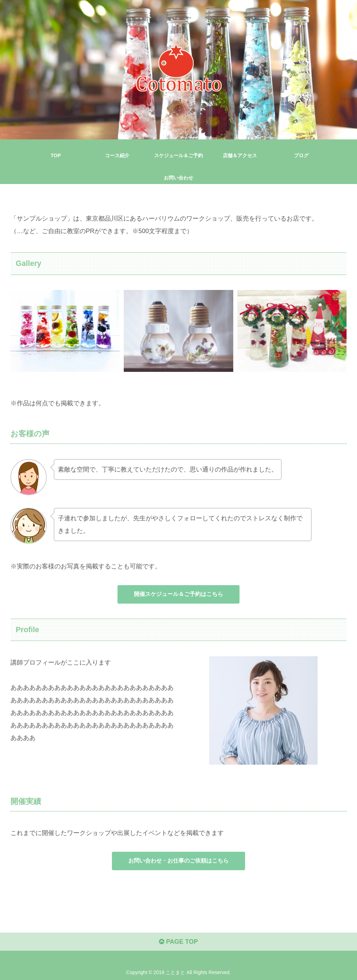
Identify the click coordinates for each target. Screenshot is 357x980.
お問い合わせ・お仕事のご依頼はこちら (178, 861)
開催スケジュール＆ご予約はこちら (178, 594)
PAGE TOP (178, 942)
